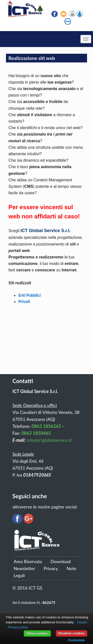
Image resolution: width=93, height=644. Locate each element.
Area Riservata (28, 561)
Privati (24, 301)
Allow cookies (37, 633)
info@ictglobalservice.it (49, 440)
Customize (77, 640)
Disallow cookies (72, 633)
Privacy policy (18, 627)
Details (82, 622)
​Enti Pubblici (30, 295)
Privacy (51, 568)
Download (61, 561)
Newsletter (24, 568)
